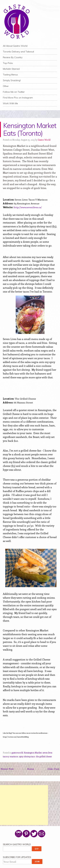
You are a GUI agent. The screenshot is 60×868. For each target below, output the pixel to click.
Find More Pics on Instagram (18, 98)
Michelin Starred (11, 69)
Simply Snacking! (12, 80)
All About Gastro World (15, 46)
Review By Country (13, 57)
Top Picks (8, 63)
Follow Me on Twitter (14, 92)
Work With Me (10, 103)
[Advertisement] (24, 805)
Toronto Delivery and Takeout (18, 52)
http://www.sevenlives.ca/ (28, 207)
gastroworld (17, 753)
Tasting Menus (10, 75)
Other (6, 86)
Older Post (53, 769)
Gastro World (44, 140)
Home (31, 769)
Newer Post (7, 769)
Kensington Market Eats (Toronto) (30, 129)
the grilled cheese (44, 756)
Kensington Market (33, 753)
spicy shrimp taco (27, 756)
